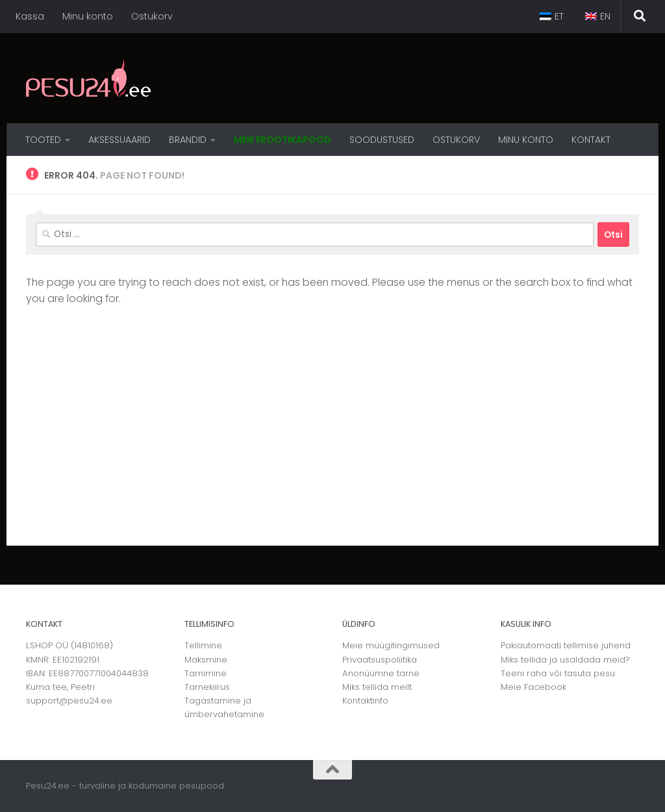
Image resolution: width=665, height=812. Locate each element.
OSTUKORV (456, 140)
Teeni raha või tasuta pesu (558, 673)
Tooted (43, 140)
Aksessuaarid (119, 140)
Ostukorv (152, 16)
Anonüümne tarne (381, 673)
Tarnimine (206, 673)
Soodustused (382, 140)
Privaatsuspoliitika (380, 660)
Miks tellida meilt (377, 687)
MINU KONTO (526, 140)
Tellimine (203, 645)
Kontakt (591, 140)
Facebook (545, 687)
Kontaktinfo (365, 701)
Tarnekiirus (207, 687)
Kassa (30, 16)
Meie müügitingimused (391, 645)
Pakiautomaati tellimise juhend (566, 645)
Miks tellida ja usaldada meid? (565, 660)
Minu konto (88, 16)
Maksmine (206, 660)
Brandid (188, 140)
